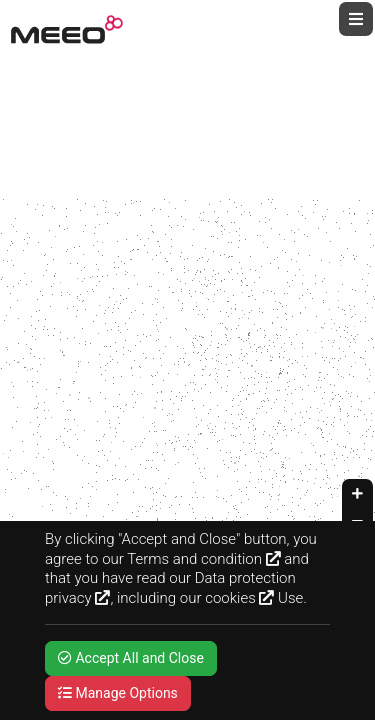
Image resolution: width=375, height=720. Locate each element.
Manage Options (118, 693)
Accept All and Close (131, 658)
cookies (239, 598)
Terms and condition (203, 559)
